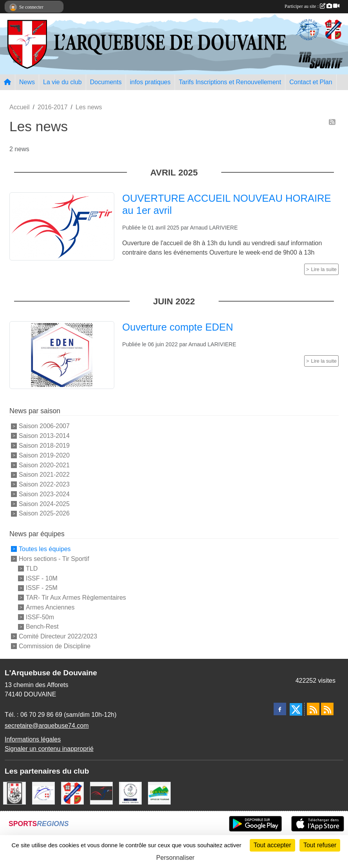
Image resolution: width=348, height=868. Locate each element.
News (27, 82)
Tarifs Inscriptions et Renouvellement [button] (230, 82)
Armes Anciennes (50, 607)
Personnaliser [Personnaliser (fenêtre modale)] (175, 858)
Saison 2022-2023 (44, 484)
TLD (32, 569)
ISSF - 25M (42, 588)
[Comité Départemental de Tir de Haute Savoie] (72, 793)
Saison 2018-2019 (44, 446)
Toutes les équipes (45, 549)
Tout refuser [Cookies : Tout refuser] (320, 845)
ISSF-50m (40, 617)
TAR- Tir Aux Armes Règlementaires (76, 598)
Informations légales (33, 739)
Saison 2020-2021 (44, 465)
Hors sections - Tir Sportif (54, 559)
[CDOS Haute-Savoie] (130, 793)
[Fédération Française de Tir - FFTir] (101, 793)
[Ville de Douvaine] (159, 793)
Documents (106, 82)
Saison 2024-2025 (44, 504)
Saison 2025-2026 (44, 513)
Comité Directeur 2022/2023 (58, 636)
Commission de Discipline (55, 646)
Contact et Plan (311, 82)
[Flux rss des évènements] (327, 709)
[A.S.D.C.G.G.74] (14, 793)
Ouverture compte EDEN (178, 327)
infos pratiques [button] (150, 82)
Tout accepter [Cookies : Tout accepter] (272, 845)
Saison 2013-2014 (44, 436)
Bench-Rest (42, 627)
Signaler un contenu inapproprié (49, 749)
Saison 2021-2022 (44, 475)
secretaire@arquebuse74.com (47, 726)
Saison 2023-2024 (44, 494)
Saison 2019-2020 (44, 455)
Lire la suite (324, 269)
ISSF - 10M (42, 578)
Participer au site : (312, 6)
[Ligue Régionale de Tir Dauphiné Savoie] (43, 793)
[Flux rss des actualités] (313, 709)
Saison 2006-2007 (44, 426)
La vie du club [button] (62, 82)
